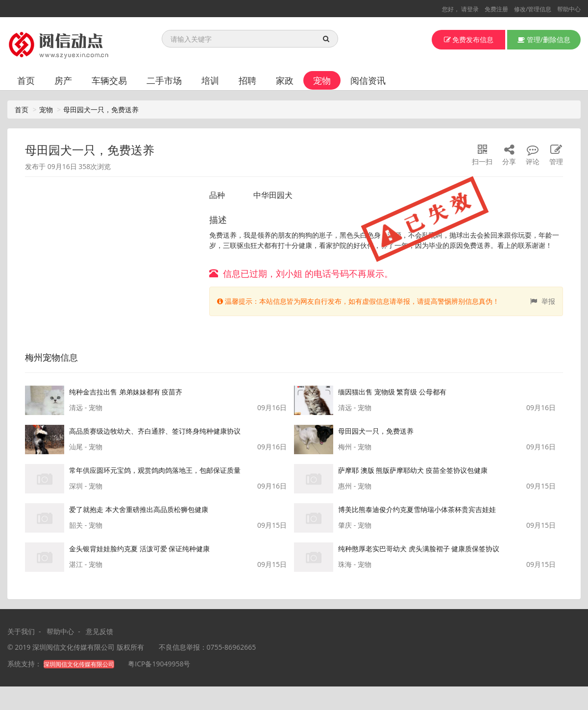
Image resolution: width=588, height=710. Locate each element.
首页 (26, 80)
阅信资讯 (368, 80)
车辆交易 (109, 80)
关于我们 (21, 631)
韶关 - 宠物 (86, 525)
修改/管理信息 (533, 9)
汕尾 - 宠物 (86, 447)
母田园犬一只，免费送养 (101, 110)
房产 (63, 80)
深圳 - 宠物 (86, 486)
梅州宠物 (43, 357)
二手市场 (164, 80)
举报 (543, 301)
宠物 (322, 80)
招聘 (247, 80)
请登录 (470, 9)
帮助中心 (569, 9)
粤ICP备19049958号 (159, 664)
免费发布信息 (469, 39)
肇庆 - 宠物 (355, 525)
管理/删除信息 (544, 39)
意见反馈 (99, 631)
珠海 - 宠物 (355, 564)
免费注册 (496, 9)
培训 (210, 80)
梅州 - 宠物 (355, 447)
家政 (285, 80)
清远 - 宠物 (86, 407)
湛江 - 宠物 (86, 564)
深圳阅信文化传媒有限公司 (73, 647)
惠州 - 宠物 (355, 486)
